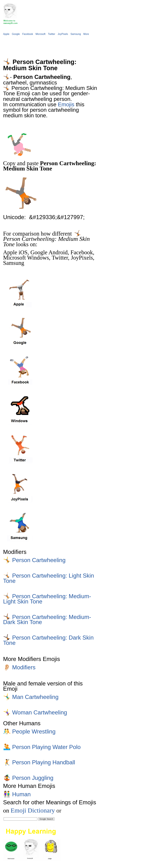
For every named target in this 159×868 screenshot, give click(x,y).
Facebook (28, 34)
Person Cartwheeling (34, 560)
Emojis (66, 104)
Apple (6, 34)
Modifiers (19, 667)
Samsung (76, 34)
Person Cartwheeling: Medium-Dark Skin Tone (47, 620)
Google (16, 34)
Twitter (52, 34)
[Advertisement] (57, 45)
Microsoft (41, 34)
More (86, 34)
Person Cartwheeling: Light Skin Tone (49, 578)
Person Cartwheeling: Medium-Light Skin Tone (47, 599)
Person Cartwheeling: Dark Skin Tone (48, 640)
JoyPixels (63, 34)
